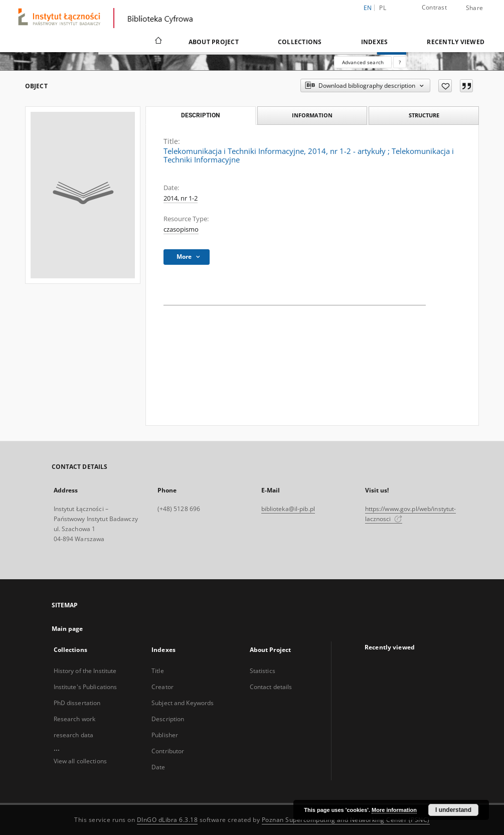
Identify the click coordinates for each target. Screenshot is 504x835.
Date (158, 767)
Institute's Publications (86, 687)
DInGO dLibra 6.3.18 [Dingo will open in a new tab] (167, 820)
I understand (453, 810)
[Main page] (158, 42)
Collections (300, 42)
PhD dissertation (77, 703)
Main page (67, 629)
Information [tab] (312, 115)
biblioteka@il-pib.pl (288, 509)
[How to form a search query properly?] (400, 62)
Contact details (271, 687)
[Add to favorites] (445, 86)
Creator (162, 687)
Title (158, 671)
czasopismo (181, 229)
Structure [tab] (424, 115)
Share (474, 8)
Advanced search (363, 62)
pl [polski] (383, 8)
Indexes (375, 42)
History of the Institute (85, 671)
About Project (214, 42)
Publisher (165, 735)
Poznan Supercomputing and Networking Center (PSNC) (346, 820)
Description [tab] (200, 115)
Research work (75, 719)
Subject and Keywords (183, 703)
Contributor (168, 751)
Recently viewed (456, 42)
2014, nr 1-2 (181, 198)
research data (74, 735)
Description (168, 719)
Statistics (263, 671)
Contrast (434, 7)
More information (394, 810)
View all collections (80, 761)
